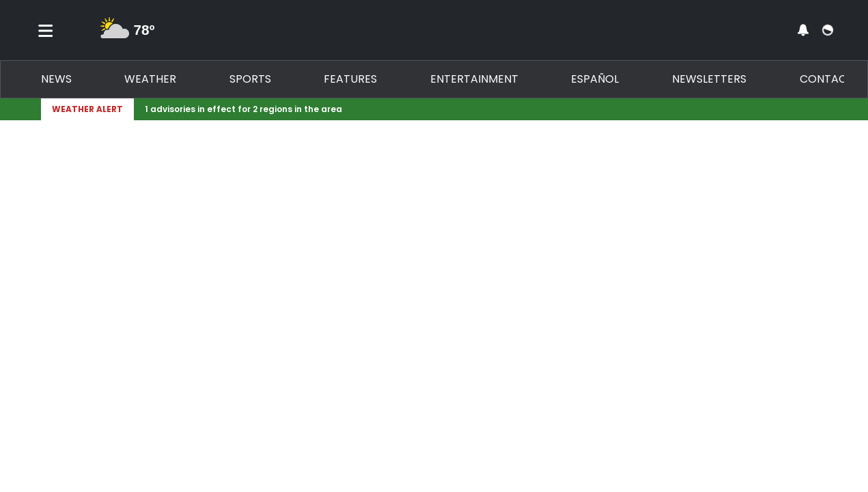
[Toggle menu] (46, 30)
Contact (827, 79)
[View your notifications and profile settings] (803, 30)
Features (350, 79)
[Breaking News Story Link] (478, 109)
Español (595, 79)
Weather (150, 79)
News (56, 79)
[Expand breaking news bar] (825, 109)
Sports (250, 79)
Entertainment (474, 79)
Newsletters (709, 79)
